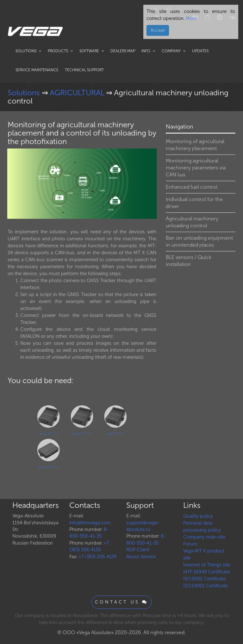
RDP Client (138, 550)
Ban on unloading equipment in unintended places (199, 241)
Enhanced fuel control (192, 187)
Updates (200, 51)
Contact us (121, 602)
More (191, 18)
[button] (151, 154)
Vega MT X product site (204, 554)
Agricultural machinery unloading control (192, 222)
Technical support (84, 70)
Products (60, 51)
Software (92, 51)
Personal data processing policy (202, 527)
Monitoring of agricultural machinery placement (195, 145)
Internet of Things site (207, 565)
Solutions (28, 51)
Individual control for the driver (194, 203)
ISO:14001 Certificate (206, 586)
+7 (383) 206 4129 (98, 557)
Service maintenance (37, 70)
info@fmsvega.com (90, 523)
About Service (141, 557)
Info (148, 51)
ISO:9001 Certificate (204, 579)
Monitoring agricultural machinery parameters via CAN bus (196, 168)
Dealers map (123, 51)
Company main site (204, 537)
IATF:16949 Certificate (207, 572)
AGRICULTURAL (78, 93)
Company (174, 51)
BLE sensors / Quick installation (189, 261)
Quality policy (198, 516)
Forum (190, 544)
